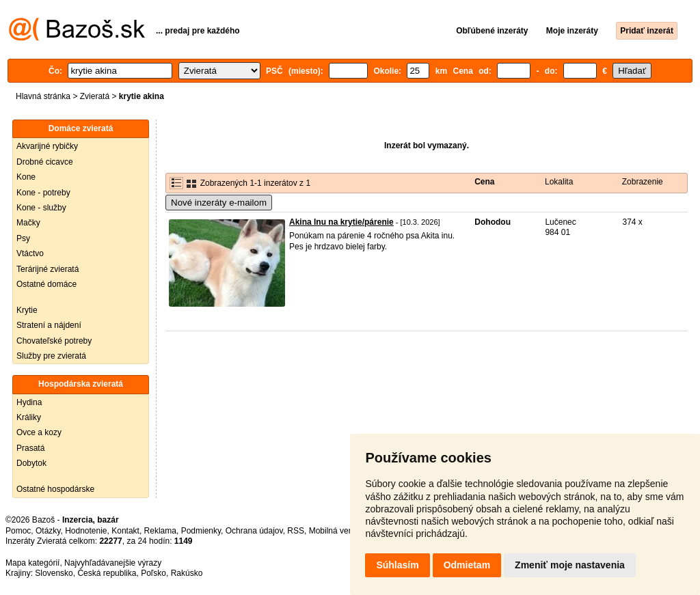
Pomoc (18, 531)
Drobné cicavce (45, 162)
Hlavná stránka (43, 96)
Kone (26, 177)
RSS (296, 531)
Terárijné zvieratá (48, 269)
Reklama (160, 531)
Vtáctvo (30, 253)
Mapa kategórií (32, 563)
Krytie (27, 310)
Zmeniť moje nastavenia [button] (570, 565)
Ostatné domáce (46, 284)
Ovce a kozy (39, 432)
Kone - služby (41, 208)
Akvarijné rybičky (47, 146)
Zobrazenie (643, 182)
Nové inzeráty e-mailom (219, 203)
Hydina (29, 402)
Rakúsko (187, 573)
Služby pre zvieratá (51, 356)
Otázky (48, 531)
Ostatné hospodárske (55, 489)
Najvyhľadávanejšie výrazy (113, 563)
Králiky (29, 417)
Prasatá (30, 448)
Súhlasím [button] (397, 565)
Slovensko (54, 573)
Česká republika (107, 573)
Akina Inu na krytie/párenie (341, 222)
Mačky (28, 223)
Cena (484, 182)
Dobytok (31, 463)
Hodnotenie (86, 531)
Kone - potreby (43, 193)
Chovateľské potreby (54, 341)
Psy (23, 238)
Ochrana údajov (254, 531)
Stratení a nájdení (49, 325)
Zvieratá (95, 96)
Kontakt (125, 531)
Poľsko (153, 573)
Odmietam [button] (467, 565)
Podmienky (201, 531)
